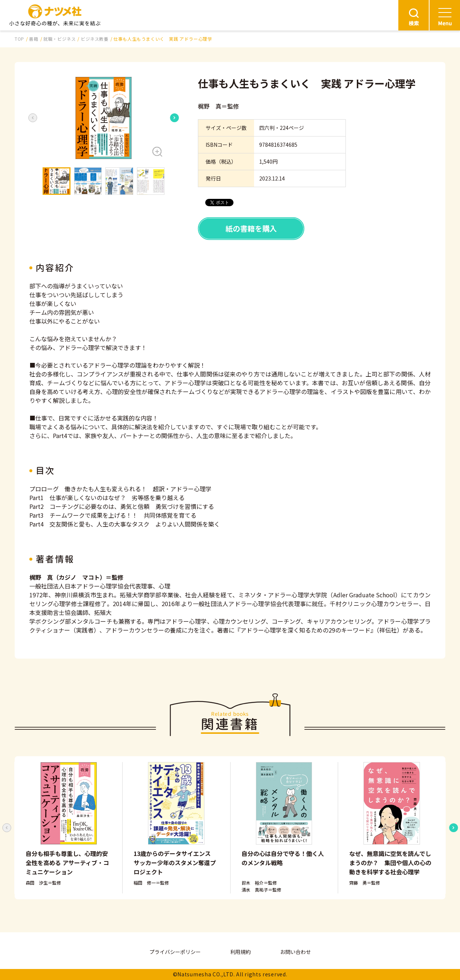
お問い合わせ (296, 952)
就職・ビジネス (59, 39)
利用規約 (240, 952)
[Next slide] (174, 118)
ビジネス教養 (95, 39)
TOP (19, 39)
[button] (104, 118)
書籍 (34, 39)
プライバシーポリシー (175, 952)
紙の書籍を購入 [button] (251, 228)
